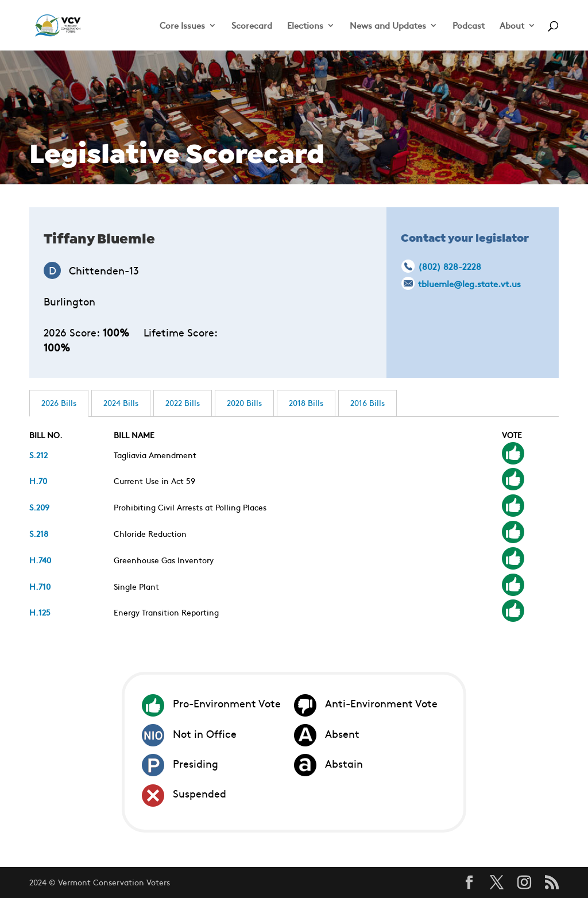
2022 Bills (183, 402)
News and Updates (388, 26)
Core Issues (182, 26)
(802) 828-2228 (450, 266)
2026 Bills (59, 402)
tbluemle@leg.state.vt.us (469, 283)
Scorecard (252, 26)
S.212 (38, 455)
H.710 (40, 586)
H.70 (38, 481)
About (512, 26)
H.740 (40, 560)
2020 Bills (244, 402)
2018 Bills (306, 402)
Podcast (469, 26)
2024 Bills (121, 402)
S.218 (39, 533)
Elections (305, 26)
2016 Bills (367, 402)
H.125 (40, 612)
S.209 (39, 507)
